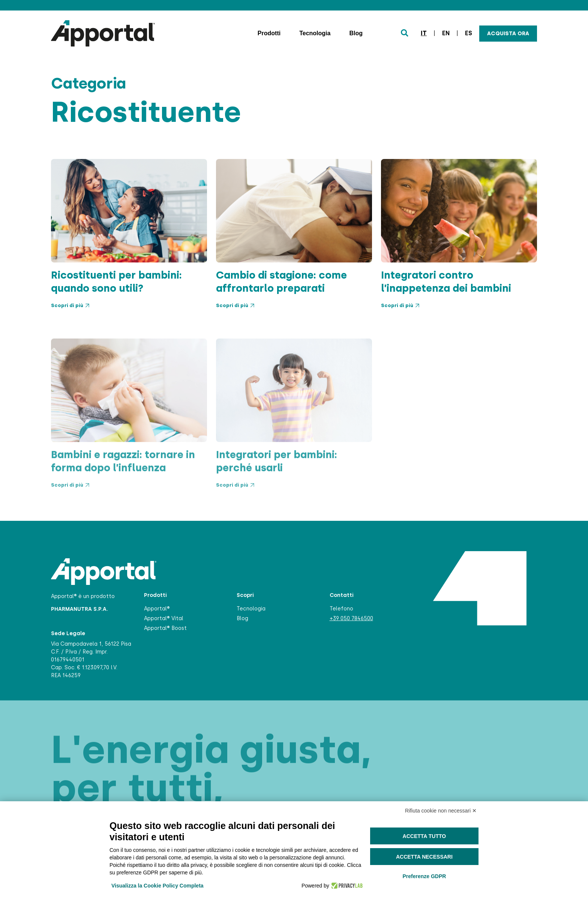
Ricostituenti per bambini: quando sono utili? (116, 282)
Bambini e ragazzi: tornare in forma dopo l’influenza (123, 490)
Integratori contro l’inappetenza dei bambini (446, 282)
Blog (356, 33)
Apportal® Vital (164, 618)
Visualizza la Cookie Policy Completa (157, 886)
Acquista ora (508, 34)
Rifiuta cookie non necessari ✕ (441, 811)
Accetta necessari (424, 857)
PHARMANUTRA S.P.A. (79, 609)
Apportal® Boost (165, 628)
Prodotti (269, 33)
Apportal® (157, 609)
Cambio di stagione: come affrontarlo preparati (281, 282)
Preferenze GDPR (424, 876)
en (446, 33)
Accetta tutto (424, 836)
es (469, 33)
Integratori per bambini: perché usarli (277, 490)
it (424, 33)
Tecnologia (315, 33)
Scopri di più (70, 305)
